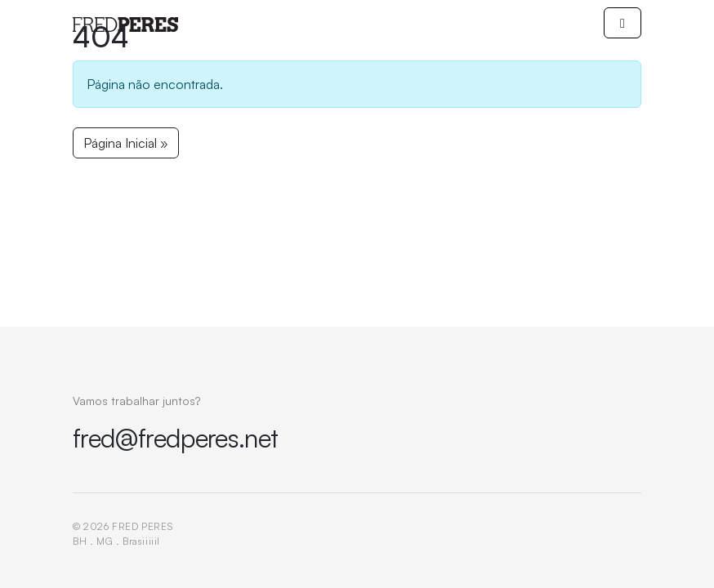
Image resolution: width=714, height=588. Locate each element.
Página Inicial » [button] (126, 143)
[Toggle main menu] (623, 23)
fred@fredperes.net (175, 438)
